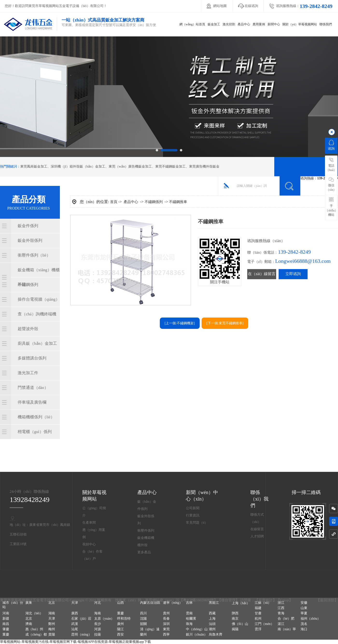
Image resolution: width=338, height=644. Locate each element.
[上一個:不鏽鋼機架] (180, 323)
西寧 (166, 634)
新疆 (6, 619)
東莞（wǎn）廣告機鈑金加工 (130, 166)
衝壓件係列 (146, 531)
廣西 (75, 613)
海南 (98, 613)
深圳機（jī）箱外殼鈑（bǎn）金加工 (78, 166)
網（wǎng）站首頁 (192, 24)
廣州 (120, 624)
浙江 (281, 603)
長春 (166, 619)
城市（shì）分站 (13, 605)
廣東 (29, 603)
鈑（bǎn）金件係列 (147, 505)
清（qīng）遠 (150, 629)
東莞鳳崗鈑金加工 (34, 166)
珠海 (189, 624)
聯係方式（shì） (257, 518)
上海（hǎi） (241, 603)
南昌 (6, 624)
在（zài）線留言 (262, 274)
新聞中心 (274, 24)
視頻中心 (89, 544)
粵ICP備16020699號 (198, 600)
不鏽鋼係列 (154, 202)
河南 (6, 613)
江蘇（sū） (263, 603)
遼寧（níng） (173, 603)
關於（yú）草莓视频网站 (300, 24)
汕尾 (75, 629)
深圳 (166, 624)
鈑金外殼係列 (146, 520)
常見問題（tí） (197, 523)
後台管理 (228, 600)
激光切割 (229, 24)
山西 (120, 603)
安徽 (304, 603)
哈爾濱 (191, 619)
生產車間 (89, 523)
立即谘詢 (293, 274)
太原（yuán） (104, 619)
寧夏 (304, 613)
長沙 (98, 624)
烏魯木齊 (216, 634)
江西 (281, 608)
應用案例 (259, 24)
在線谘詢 (251, 6)
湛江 (281, 624)
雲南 (189, 613)
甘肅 (258, 613)
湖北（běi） (34, 613)
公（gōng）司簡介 (94, 512)
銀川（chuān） (197, 634)
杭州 (258, 619)
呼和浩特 (124, 619)
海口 (304, 629)
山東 (304, 608)
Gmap (285, 600)
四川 (143, 613)
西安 (120, 634)
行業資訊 (193, 515)
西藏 (212, 613)
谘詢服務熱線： (304, 6)
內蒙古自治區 (150, 603)
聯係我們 (326, 24)
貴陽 (52, 634)
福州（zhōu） (311, 619)
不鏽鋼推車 (178, 202)
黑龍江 (214, 603)
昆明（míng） (81, 634)
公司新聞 (193, 508)
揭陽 (235, 629)
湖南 (52, 613)
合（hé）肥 (286, 619)
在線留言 (257, 529)
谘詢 (331, 145)
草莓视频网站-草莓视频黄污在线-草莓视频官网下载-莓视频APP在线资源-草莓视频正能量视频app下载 (75, 642)
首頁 (114, 202)
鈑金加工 (214, 24)
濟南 (29, 624)
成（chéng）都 (36, 634)
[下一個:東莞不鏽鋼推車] (225, 323)
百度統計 (266, 600)
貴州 (166, 613)
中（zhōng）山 (197, 629)
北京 (52, 603)
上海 (212, 619)
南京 (235, 619)
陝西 (235, 613)
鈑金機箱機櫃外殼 (146, 541)
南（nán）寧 (287, 629)
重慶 (120, 613)
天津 (75, 603)
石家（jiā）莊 (81, 619)
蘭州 (143, 634)
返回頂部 (327, 600)
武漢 (75, 624)
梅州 (52, 629)
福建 (258, 608)
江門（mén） (264, 624)
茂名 (304, 624)
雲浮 (258, 629)
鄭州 (52, 624)
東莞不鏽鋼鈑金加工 (170, 166)
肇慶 (6, 629)
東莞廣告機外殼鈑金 (204, 166)
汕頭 (212, 624)
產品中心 (244, 24)
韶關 (143, 624)
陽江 (120, 629)
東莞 (166, 629)
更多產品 (144, 552)
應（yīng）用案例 (94, 533)
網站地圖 (220, 6)
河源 (98, 629)
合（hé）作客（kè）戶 (92, 555)
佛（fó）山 (240, 624)
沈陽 (143, 619)
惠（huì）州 (34, 629)
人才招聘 (257, 536)
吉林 (189, 603)
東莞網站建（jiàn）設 (162, 600)
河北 (98, 603)
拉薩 (98, 634)
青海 (281, 613)
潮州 (212, 629)
